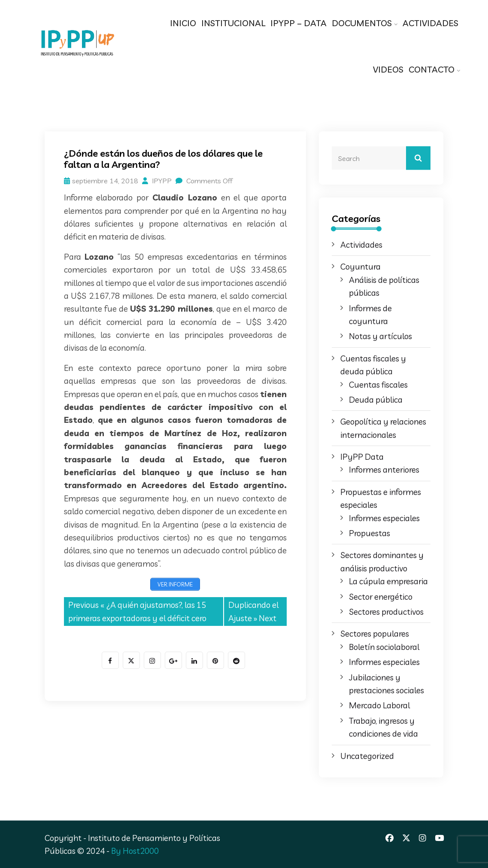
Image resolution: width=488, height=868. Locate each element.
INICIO (183, 23)
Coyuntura (361, 267)
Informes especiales (384, 518)
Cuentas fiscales (378, 385)
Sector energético (381, 597)
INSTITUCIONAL (233, 23)
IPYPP (157, 181)
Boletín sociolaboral (384, 647)
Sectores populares (375, 634)
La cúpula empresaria (388, 581)
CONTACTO (432, 69)
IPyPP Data (362, 457)
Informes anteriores (384, 470)
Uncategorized (367, 756)
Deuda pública (376, 400)
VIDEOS (388, 69)
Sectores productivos (386, 612)
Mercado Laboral (379, 705)
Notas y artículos (380, 336)
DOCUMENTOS (362, 23)
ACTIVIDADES (430, 23)
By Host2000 (135, 851)
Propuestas (370, 533)
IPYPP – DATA (299, 23)
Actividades (361, 245)
